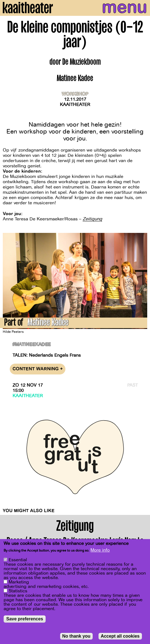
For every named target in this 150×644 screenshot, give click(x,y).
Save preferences (25, 619)
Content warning (38, 369)
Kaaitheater (75, 105)
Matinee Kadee (48, 323)
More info (100, 550)
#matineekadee (32, 345)
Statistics (18, 591)
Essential (18, 560)
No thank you (76, 636)
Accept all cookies (120, 636)
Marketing (19, 582)
